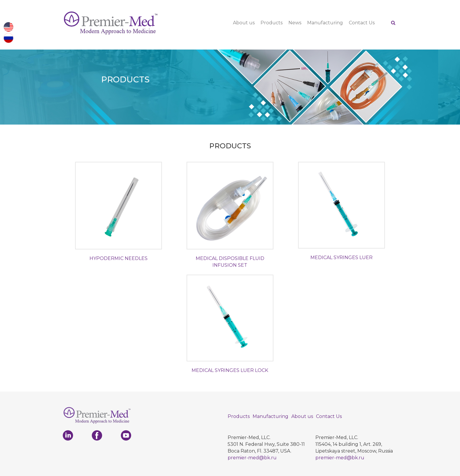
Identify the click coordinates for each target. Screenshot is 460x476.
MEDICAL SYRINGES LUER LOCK (230, 370)
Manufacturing (325, 23)
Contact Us (362, 23)
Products (272, 23)
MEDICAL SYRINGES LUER (341, 257)
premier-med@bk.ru (252, 458)
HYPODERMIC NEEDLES (119, 258)
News (295, 23)
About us (244, 23)
